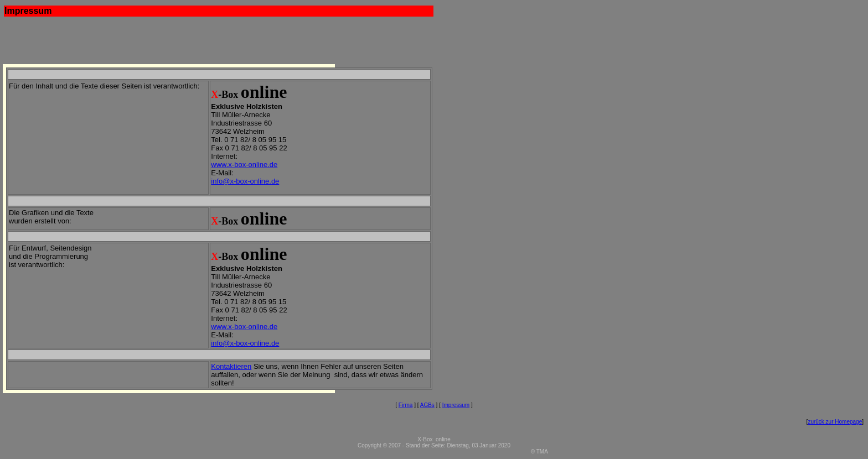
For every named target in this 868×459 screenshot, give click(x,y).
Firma (406, 405)
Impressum (456, 405)
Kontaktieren (231, 366)
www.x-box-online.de (244, 165)
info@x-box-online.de (245, 181)
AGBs (427, 405)
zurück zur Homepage (835, 422)
